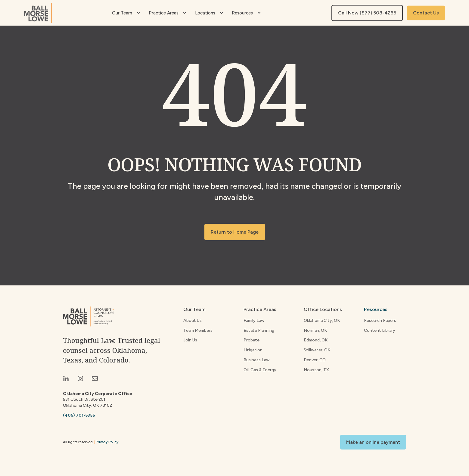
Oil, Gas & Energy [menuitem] (260, 370)
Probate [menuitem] (252, 340)
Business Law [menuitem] (256, 360)
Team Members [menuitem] (198, 330)
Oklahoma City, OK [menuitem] (322, 320)
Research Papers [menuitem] (380, 320)
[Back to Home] (38, 13)
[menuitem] (138, 13)
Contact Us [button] (426, 13)
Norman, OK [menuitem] (315, 330)
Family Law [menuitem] (254, 320)
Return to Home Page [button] (235, 232)
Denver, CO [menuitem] (315, 360)
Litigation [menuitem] (253, 350)
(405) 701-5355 (79, 415)
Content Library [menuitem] (380, 330)
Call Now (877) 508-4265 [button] (367, 13)
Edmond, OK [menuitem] (316, 340)
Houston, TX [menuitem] (316, 370)
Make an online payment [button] (373, 442)
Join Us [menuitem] (190, 340)
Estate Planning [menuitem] (259, 330)
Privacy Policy (107, 442)
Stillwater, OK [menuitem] (317, 350)
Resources (376, 309)
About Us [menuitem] (193, 320)
